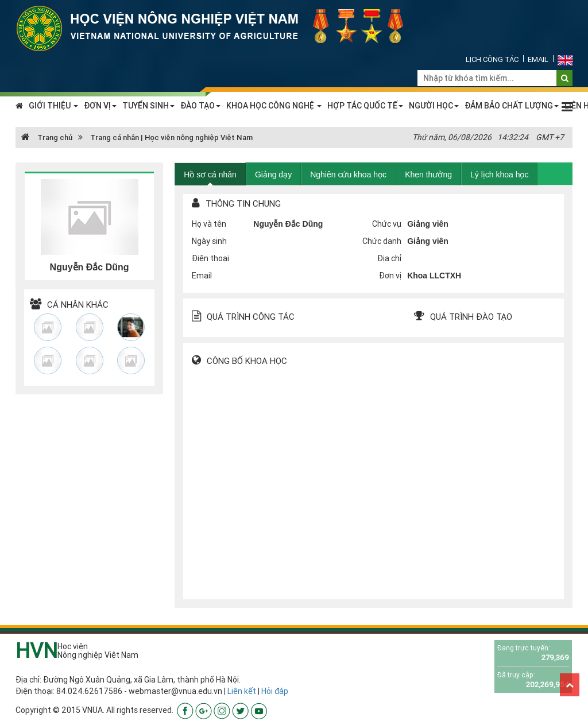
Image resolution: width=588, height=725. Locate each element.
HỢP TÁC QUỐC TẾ (365, 106)
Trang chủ (47, 137)
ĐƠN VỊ (100, 106)
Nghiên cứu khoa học (348, 175)
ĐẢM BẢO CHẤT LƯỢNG (512, 106)
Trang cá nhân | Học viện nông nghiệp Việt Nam (171, 137)
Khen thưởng (428, 175)
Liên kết (242, 691)
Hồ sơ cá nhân (210, 175)
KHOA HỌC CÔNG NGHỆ (274, 106)
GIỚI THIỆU (53, 106)
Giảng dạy (273, 175)
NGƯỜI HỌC (434, 106)
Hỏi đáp (275, 691)
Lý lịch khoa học (500, 175)
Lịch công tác (492, 59)
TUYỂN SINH (148, 106)
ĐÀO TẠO (200, 106)
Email (538, 59)
